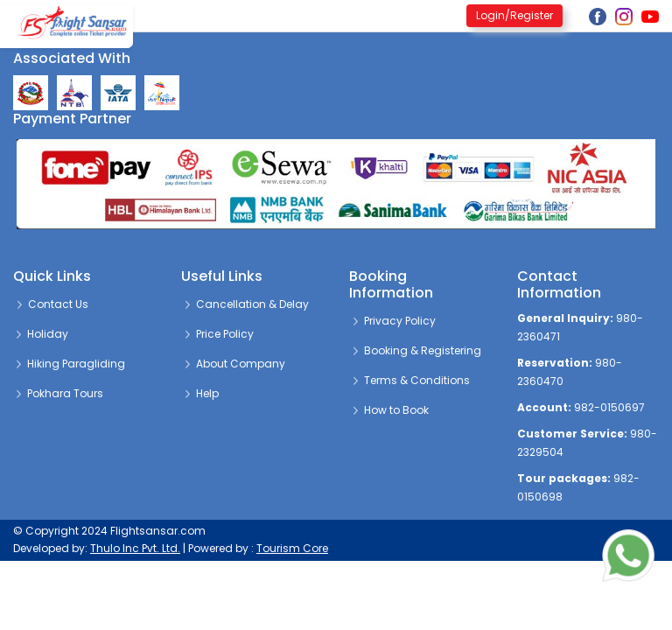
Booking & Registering (416, 350)
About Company (234, 364)
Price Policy (218, 334)
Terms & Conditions (410, 380)
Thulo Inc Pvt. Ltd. (135, 548)
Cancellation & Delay (245, 304)
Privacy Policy (393, 321)
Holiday (41, 334)
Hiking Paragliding (69, 364)
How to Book (389, 410)
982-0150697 (609, 407)
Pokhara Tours (58, 393)
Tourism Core (292, 548)
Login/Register (514, 15)
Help (200, 393)
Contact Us (51, 304)
